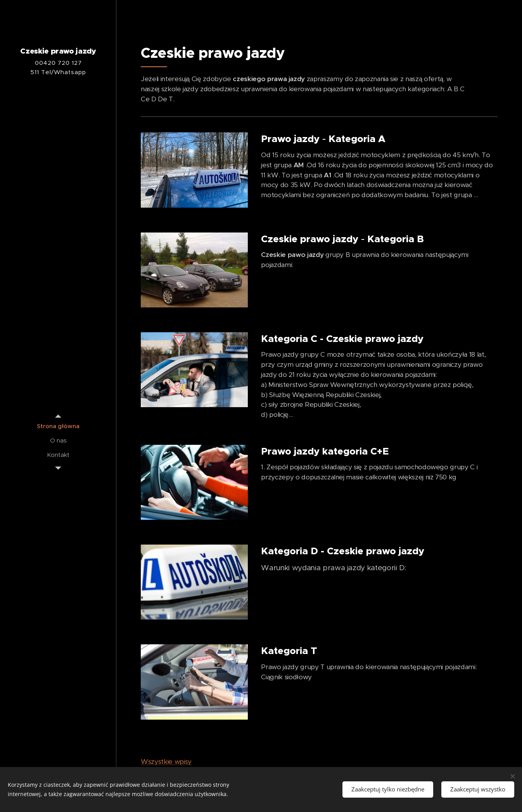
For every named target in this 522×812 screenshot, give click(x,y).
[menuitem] (58, 426)
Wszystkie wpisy (166, 762)
